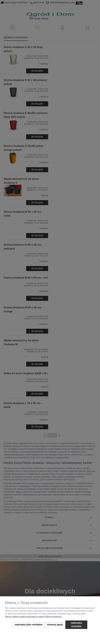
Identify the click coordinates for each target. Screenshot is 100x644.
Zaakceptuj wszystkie (76, 625)
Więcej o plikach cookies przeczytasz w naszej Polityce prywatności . (34, 617)
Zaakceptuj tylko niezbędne (29, 625)
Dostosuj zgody (55, 625)
